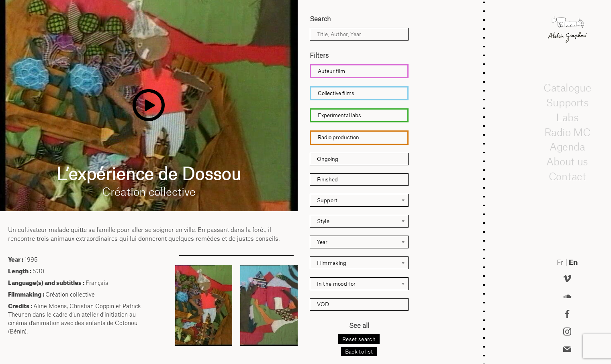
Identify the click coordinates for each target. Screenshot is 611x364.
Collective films (336, 93)
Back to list (359, 352)
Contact (567, 176)
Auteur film (331, 71)
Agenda (567, 147)
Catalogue (567, 88)
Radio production (338, 137)
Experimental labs (339, 115)
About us (567, 161)
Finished (327, 179)
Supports (567, 102)
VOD (323, 304)
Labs (567, 117)
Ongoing (328, 159)
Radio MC (567, 132)
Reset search (359, 339)
